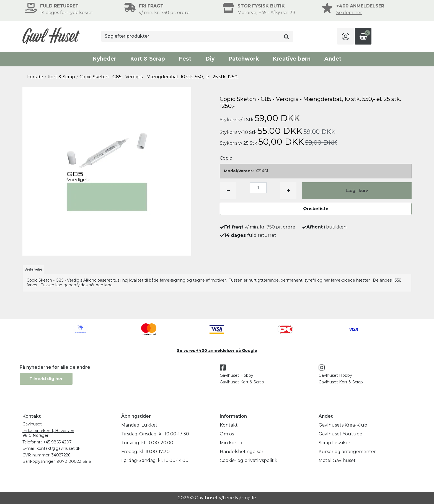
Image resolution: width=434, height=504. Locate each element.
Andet (333, 59)
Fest (185, 59)
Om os (227, 434)
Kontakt (229, 425)
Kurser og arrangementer (347, 452)
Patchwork (244, 59)
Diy (210, 59)
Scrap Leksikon (335, 443)
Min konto (231, 443)
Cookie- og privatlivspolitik (249, 460)
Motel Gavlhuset (337, 460)
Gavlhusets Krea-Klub (343, 425)
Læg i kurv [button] (357, 190)
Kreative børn (292, 59)
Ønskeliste (316, 209)
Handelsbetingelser (242, 452)
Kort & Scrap (148, 59)
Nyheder (104, 59)
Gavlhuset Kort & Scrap (242, 382)
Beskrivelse (33, 269)
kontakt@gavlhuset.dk (58, 448)
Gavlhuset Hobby (237, 375)
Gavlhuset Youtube (340, 434)
